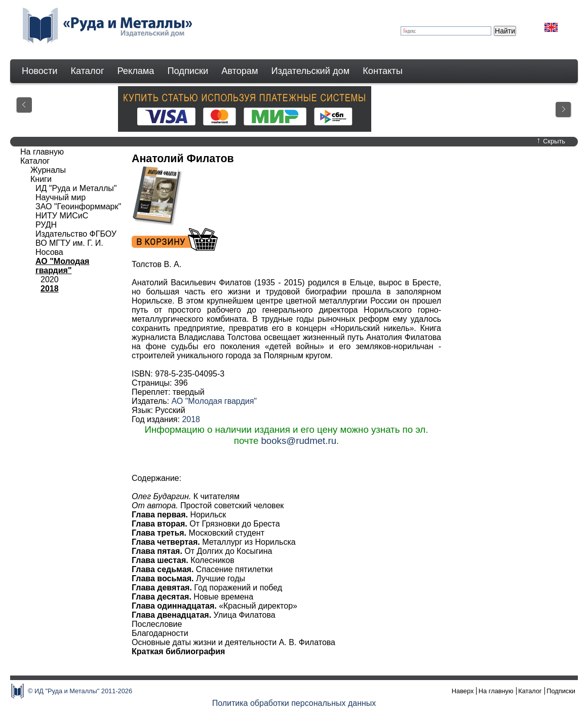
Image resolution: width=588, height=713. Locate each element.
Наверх (463, 691)
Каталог (87, 71)
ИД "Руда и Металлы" (76, 188)
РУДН (46, 225)
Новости (40, 71)
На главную (42, 152)
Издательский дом (311, 71)
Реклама (136, 71)
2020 (50, 279)
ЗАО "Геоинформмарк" (78, 207)
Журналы (48, 170)
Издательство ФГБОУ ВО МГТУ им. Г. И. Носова (76, 243)
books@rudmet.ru (299, 441)
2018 (191, 419)
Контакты (383, 71)
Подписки (188, 71)
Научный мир (61, 197)
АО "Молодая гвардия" (214, 401)
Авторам (240, 71)
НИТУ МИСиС (62, 216)
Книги (41, 179)
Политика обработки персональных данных (294, 703)
